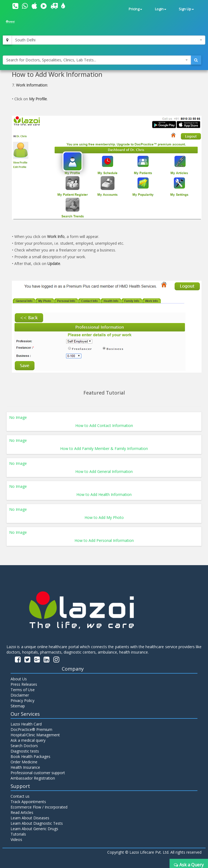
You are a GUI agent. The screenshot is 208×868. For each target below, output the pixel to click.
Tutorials (18, 834)
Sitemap (18, 706)
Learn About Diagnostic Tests (37, 823)
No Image (18, 417)
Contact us (20, 796)
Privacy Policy (22, 700)
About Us (19, 679)
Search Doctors (24, 746)
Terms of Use (23, 690)
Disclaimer (20, 695)
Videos (16, 839)
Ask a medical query (28, 740)
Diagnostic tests (25, 751)
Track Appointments (28, 802)
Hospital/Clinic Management (35, 735)
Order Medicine (24, 762)
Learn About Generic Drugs (34, 829)
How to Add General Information (104, 471)
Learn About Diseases (30, 818)
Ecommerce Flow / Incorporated (39, 807)
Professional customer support (38, 773)
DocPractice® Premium (31, 729)
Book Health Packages (30, 756)
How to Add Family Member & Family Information (104, 448)
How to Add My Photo (104, 517)
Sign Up (186, 9)
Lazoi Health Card (26, 724)
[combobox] (108, 40)
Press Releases (24, 684)
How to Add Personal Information (104, 540)
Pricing (135, 9)
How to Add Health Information (104, 494)
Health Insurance (25, 767)
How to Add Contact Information (104, 425)
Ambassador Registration (33, 778)
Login (161, 9)
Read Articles (22, 812)
